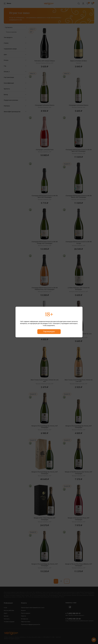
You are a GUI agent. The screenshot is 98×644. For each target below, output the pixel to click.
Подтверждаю (49, 332)
